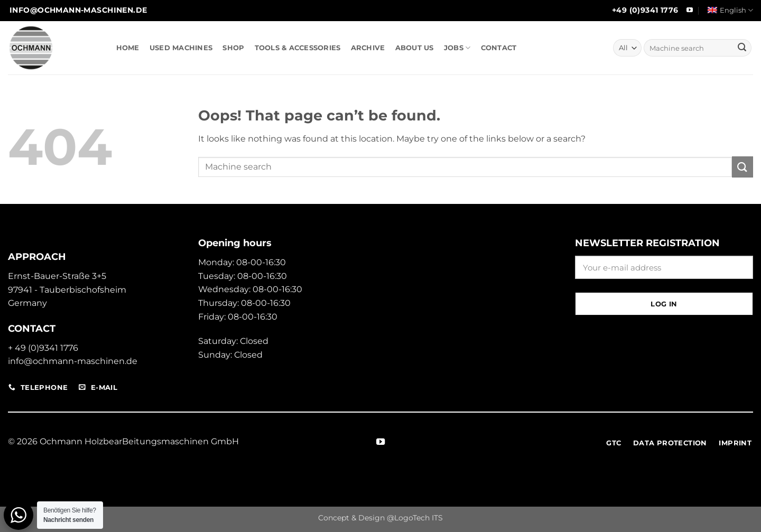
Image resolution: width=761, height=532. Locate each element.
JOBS (457, 48)
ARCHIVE (368, 48)
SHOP (233, 48)
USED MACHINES (181, 48)
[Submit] (742, 48)
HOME (128, 48)
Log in (664, 304)
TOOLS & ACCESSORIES (298, 48)
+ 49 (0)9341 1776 (43, 348)
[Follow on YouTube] (690, 11)
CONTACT (499, 48)
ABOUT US (415, 48)
